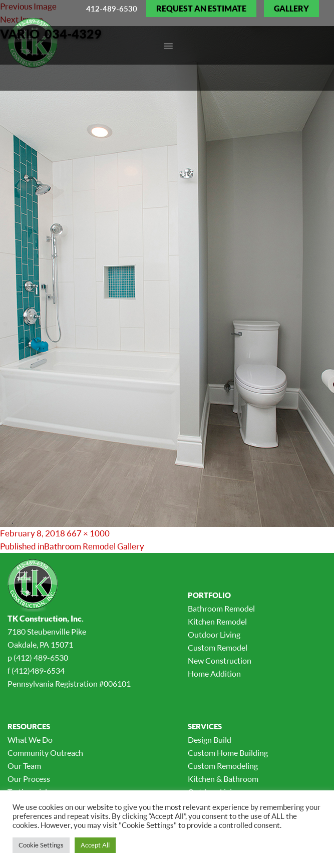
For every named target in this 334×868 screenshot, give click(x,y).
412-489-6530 (112, 9)
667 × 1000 (88, 533)
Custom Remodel (218, 648)
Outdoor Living (214, 635)
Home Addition (214, 674)
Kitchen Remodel (217, 622)
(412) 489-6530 (41, 658)
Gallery (291, 9)
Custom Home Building (228, 753)
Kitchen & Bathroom (223, 779)
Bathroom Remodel (221, 609)
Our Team (24, 766)
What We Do (30, 740)
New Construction (220, 661)
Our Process (29, 779)
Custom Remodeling (223, 766)
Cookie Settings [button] (41, 845)
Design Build (210, 740)
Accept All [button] (95, 845)
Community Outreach (45, 753)
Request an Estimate (201, 9)
